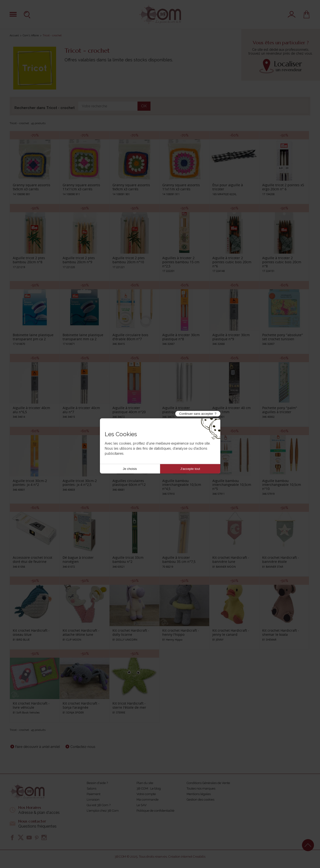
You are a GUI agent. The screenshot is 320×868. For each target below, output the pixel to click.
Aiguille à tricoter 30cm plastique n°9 (231, 337)
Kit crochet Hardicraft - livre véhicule (31, 705)
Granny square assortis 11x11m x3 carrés (181, 187)
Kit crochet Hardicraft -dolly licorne (131, 632)
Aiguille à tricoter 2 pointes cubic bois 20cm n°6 (232, 262)
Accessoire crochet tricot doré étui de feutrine (33, 559)
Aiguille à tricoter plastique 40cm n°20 (129, 410)
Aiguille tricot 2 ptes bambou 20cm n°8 (29, 260)
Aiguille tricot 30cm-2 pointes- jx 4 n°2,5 (80, 483)
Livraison (93, 800)
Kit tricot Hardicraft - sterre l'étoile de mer (129, 705)
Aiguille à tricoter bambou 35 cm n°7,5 (179, 559)
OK (144, 106)
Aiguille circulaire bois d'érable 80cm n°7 (130, 337)
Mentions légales (199, 794)
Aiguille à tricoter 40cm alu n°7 (81, 410)
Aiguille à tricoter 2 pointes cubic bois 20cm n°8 (282, 262)
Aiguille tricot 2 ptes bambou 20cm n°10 (129, 260)
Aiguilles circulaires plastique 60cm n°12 (129, 483)
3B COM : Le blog (149, 788)
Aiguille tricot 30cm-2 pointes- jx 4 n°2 (30, 483)
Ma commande (147, 800)
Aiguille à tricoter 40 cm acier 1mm (232, 410)
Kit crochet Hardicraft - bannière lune (231, 559)
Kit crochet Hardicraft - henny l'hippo (181, 632)
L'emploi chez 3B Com (103, 811)
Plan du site (145, 783)
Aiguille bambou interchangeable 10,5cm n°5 (232, 485)
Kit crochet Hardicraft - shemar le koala (281, 632)
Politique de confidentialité (155, 811)
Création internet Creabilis (187, 857)
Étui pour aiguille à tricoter (228, 187)
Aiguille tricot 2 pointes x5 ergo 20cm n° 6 (283, 187)
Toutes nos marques (201, 788)
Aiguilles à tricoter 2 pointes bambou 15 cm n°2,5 (181, 262)
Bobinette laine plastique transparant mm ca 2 (83, 337)
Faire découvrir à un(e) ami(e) (38, 747)
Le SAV (142, 805)
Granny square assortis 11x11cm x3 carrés (81, 187)
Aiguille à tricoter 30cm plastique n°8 (181, 337)
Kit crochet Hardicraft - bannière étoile (281, 559)
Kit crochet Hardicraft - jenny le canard (231, 632)
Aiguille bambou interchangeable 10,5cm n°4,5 (182, 485)
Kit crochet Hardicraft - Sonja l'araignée (81, 705)
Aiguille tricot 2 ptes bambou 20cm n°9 (79, 260)
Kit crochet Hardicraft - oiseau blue (31, 632)
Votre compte (146, 794)
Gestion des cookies (200, 800)
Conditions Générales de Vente (208, 783)
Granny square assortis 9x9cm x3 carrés (32, 187)
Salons (91, 788)
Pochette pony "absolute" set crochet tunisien (283, 337)
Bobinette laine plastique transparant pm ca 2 (33, 337)
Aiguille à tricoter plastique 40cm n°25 (179, 410)
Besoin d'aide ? (97, 783)
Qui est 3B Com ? (99, 805)
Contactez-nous (83, 747)
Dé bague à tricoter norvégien (78, 559)
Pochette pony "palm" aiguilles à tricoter (280, 410)
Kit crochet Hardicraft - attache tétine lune (81, 632)
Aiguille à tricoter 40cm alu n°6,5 (31, 410)
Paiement (94, 794)
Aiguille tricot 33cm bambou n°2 (128, 559)
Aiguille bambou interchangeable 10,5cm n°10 (282, 485)
